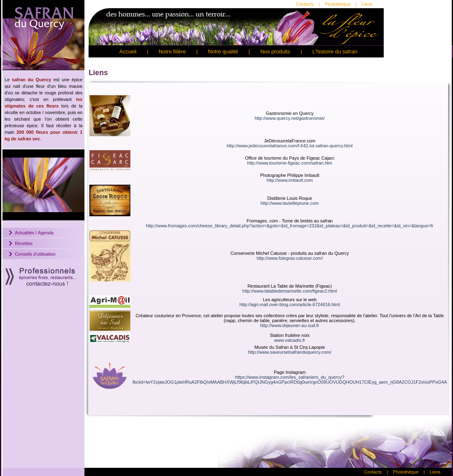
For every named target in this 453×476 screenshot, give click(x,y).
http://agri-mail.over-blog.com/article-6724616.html (290, 304)
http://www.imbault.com (290, 180)
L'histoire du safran (335, 51)
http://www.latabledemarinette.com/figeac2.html (290, 291)
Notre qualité (223, 51)
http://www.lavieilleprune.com (290, 203)
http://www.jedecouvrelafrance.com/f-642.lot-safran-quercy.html (290, 146)
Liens (367, 4)
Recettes (24, 243)
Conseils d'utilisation (35, 254)
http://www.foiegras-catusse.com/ (290, 258)
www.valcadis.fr (290, 340)
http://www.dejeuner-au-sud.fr (290, 325)
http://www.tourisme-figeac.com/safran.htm (290, 163)
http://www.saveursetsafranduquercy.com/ (290, 352)
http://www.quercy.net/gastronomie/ (290, 118)
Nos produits (275, 51)
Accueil (128, 51)
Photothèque (338, 4)
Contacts (305, 4)
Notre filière (172, 51)
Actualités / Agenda (34, 233)
